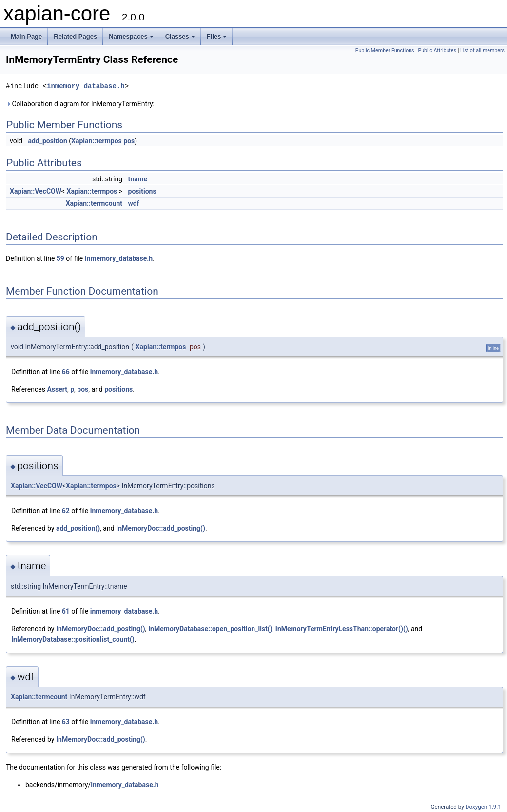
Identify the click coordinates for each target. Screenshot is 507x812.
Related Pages (75, 36)
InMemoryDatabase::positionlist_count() (73, 639)
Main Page (26, 36)
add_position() (78, 528)
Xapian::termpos (97, 141)
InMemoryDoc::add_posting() (161, 528)
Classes (180, 36)
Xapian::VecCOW (36, 191)
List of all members (482, 50)
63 (66, 722)
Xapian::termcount (94, 203)
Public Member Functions (385, 50)
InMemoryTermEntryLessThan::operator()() (342, 629)
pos (129, 141)
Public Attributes (437, 50)
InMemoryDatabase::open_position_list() (210, 629)
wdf (134, 203)
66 (66, 372)
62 (66, 511)
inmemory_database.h (86, 86)
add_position (47, 141)
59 (60, 258)
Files (217, 36)
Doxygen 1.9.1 (483, 807)
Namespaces (131, 36)
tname (138, 179)
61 (66, 611)
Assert (57, 389)
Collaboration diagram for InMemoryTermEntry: (80, 104)
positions (142, 191)
